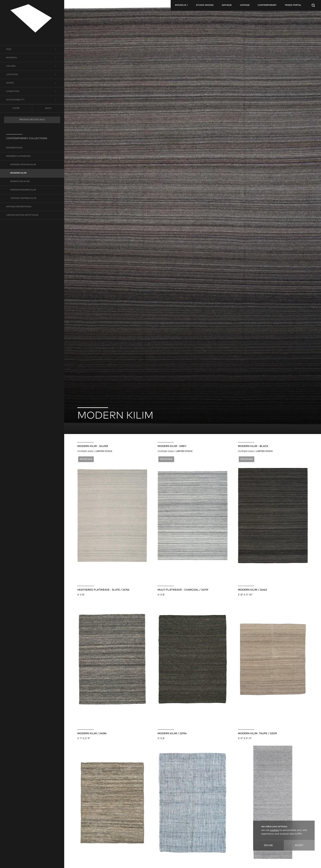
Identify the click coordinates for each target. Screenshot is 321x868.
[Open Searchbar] (313, 5)
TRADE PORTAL (293, 5)
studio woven (205, 5)
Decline (268, 845)
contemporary (267, 5)
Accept (299, 845)
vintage (245, 5)
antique (227, 5)
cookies (274, 830)
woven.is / (181, 5)
